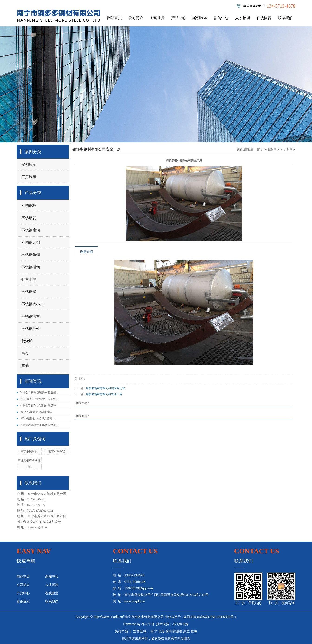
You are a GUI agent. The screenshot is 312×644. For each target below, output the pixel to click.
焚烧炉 (27, 341)
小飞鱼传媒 (181, 624)
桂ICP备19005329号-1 (220, 617)
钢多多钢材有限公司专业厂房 (104, 394)
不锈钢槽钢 (31, 267)
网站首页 (114, 18)
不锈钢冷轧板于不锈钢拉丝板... (39, 425)
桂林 (194, 631)
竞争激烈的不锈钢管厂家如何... (39, 399)
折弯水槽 (29, 279)
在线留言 (264, 18)
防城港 (177, 631)
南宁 (154, 631)
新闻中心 (221, 18)
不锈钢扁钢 (31, 230)
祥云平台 (148, 624)
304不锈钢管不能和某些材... (37, 418)
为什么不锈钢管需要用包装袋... (39, 392)
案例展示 (200, 18)
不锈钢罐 (29, 292)
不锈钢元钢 (31, 242)
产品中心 (179, 18)
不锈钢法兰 (31, 316)
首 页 (260, 149)
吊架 (25, 353)
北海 (161, 631)
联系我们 (285, 18)
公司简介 (136, 18)
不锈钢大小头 (32, 304)
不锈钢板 (29, 205)
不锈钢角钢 (31, 255)
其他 (25, 366)
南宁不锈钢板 (29, 451)
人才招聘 (243, 18)
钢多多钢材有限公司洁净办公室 (105, 388)
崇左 (186, 631)
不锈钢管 (29, 218)
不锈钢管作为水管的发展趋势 (38, 405)
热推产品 (121, 631)
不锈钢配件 (31, 329)
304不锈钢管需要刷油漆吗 (36, 412)
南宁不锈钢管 (57, 451)
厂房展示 (29, 177)
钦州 (169, 631)
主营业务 (157, 18)
